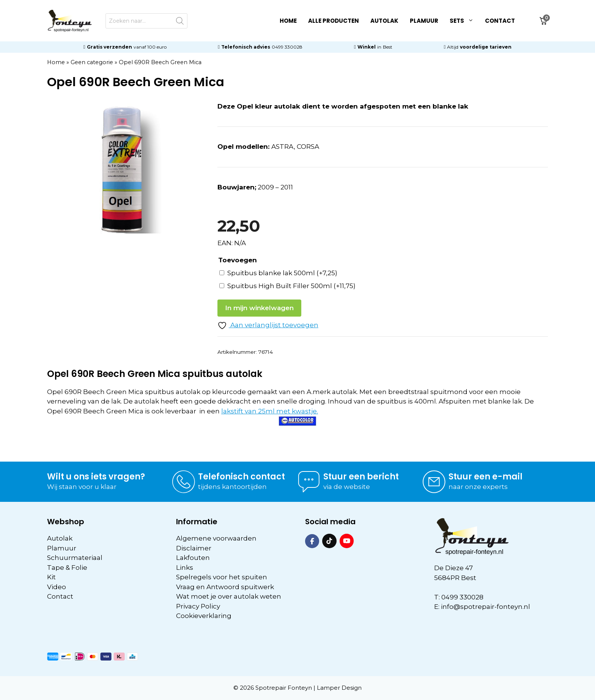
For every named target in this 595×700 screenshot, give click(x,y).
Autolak (384, 21)
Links (185, 568)
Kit (51, 577)
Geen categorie (92, 62)
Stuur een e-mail (486, 477)
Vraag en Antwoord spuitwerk (225, 587)
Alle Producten (334, 21)
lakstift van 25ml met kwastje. (270, 411)
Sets (464, 21)
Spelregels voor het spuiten (222, 577)
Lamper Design (339, 688)
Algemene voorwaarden (216, 538)
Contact (500, 21)
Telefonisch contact (242, 477)
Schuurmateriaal (75, 558)
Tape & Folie (67, 568)
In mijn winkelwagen (259, 308)
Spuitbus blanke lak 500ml (282, 273)
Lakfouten (193, 558)
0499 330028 (287, 47)
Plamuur (424, 21)
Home (288, 21)
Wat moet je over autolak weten (229, 596)
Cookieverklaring (204, 616)
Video (57, 587)
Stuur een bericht (361, 477)
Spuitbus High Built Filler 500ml (291, 286)
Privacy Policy (198, 606)
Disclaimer (194, 548)
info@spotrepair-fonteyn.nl (486, 607)
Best (388, 47)
